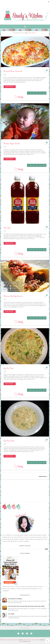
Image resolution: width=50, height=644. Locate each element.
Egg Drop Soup (9, 441)
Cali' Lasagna (11, 614)
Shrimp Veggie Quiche (12, 143)
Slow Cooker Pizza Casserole (15, 599)
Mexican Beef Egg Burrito (13, 296)
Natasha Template (14, 640)
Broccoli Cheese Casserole (13, 71)
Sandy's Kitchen (6, 640)
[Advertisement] (25, 489)
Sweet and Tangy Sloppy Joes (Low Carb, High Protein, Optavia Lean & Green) (26, 606)
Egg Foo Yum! (9, 368)
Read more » (10, 87)
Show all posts (32, 33)
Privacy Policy (25, 628)
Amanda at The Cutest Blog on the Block (32, 640)
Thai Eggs (7, 228)
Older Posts (42, 476)
